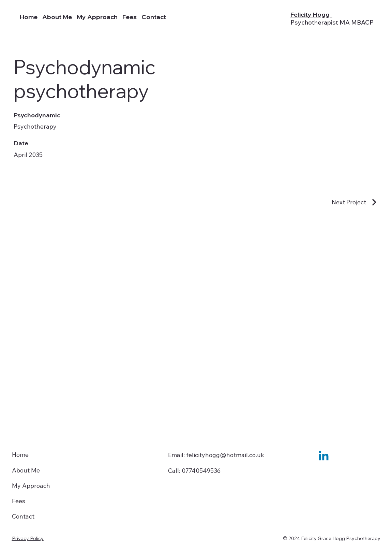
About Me (26, 470)
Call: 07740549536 (194, 471)
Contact (23, 516)
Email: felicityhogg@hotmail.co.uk (216, 455)
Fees (19, 501)
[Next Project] (355, 202)
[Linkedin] (324, 457)
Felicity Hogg (332, 18)
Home (20, 455)
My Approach (31, 486)
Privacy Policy (28, 538)
